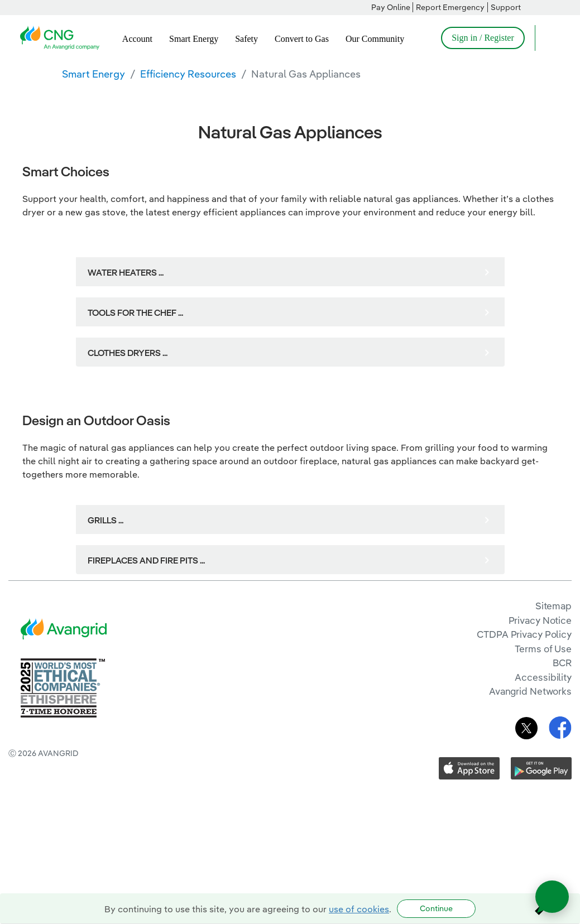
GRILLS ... (106, 520)
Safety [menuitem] (246, 39)
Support (506, 7)
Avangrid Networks (530, 691)
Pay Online (391, 7)
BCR (562, 663)
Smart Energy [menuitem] (194, 39)
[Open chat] (552, 897)
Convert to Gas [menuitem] (302, 39)
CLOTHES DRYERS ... (128, 353)
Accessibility (543, 677)
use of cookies (359, 909)
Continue (436, 908)
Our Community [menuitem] (375, 39)
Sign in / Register (483, 38)
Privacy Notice (540, 620)
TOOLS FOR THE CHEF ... (135, 312)
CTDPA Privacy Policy (524, 634)
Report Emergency (450, 7)
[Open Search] (549, 38)
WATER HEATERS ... (126, 272)
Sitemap (553, 606)
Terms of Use (543, 649)
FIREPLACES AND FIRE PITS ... (146, 560)
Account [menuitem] (137, 39)
